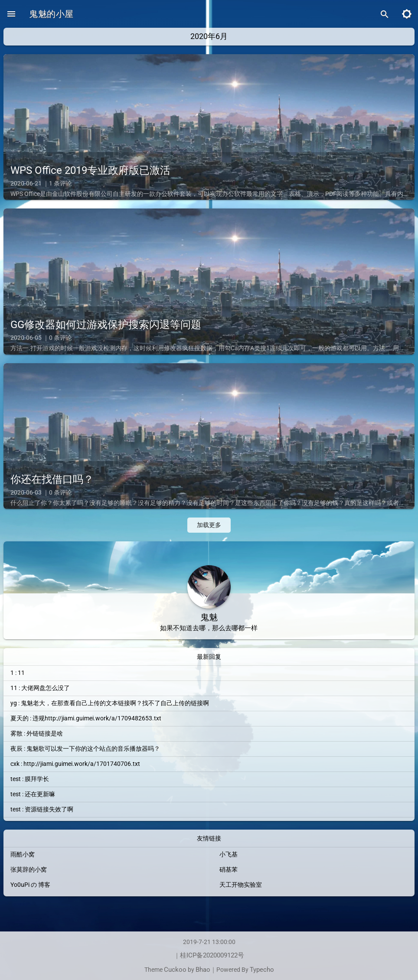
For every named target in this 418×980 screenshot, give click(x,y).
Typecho (265, 970)
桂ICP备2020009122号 (212, 955)
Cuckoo (174, 970)
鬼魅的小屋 (52, 14)
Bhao (203, 970)
